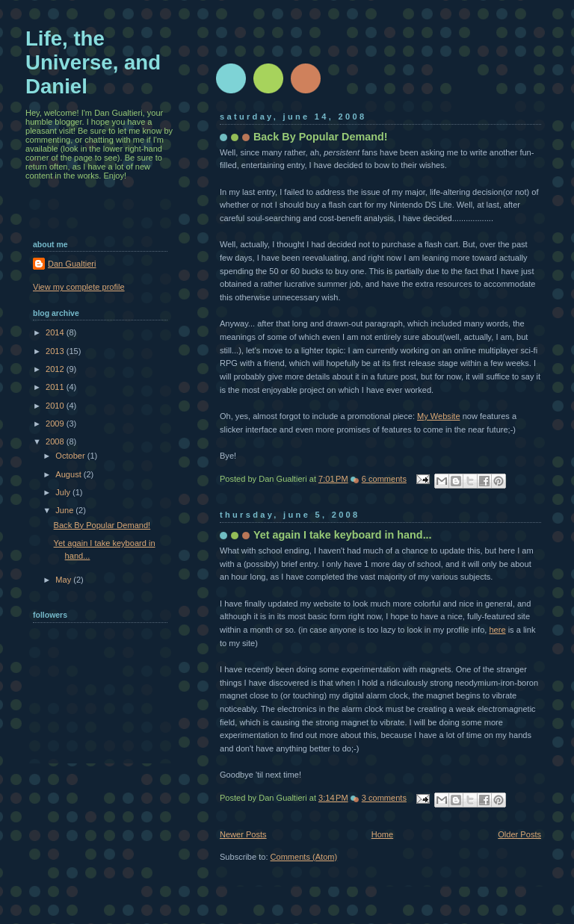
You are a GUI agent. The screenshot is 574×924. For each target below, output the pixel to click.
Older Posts (519, 834)
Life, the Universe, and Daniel (93, 62)
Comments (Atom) (304, 857)
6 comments (384, 479)
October (71, 456)
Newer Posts (243, 834)
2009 (56, 424)
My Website (439, 416)
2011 (56, 387)
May (64, 580)
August (69, 474)
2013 (56, 351)
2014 (56, 332)
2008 (56, 441)
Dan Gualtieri (72, 264)
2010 (56, 406)
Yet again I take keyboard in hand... (343, 535)
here (497, 630)
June (65, 510)
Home (382, 834)
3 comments (384, 798)
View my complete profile (79, 287)
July (64, 492)
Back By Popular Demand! (321, 137)
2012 (56, 369)
